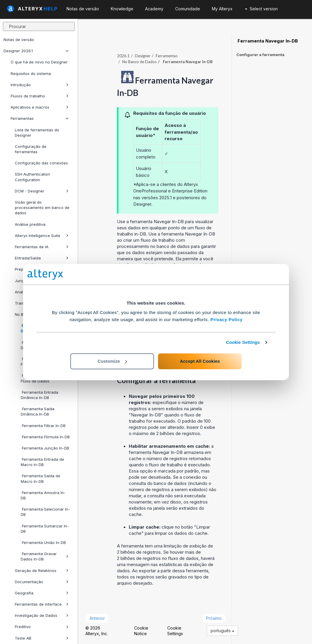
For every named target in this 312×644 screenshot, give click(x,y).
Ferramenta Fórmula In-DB (45, 437)
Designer (143, 56)
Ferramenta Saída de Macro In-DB (40, 478)
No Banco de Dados (139, 62)
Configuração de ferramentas (31, 149)
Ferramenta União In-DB (43, 542)
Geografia (42, 593)
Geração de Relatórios (42, 571)
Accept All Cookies (200, 361)
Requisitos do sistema (31, 73)
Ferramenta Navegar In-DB (267, 41)
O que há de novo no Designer (39, 62)
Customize (112, 361)
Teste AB (42, 638)
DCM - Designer (42, 191)
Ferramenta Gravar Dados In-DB (45, 556)
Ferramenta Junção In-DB (45, 448)
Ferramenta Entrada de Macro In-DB (42, 462)
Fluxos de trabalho (40, 96)
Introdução (40, 85)
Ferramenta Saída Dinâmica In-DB (38, 411)
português (222, 631)
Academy (154, 9)
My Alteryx (222, 9)
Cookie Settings (243, 342)
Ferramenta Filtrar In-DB (43, 426)
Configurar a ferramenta (260, 55)
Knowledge (122, 9)
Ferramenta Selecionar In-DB (45, 512)
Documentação (42, 582)
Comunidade (188, 9)
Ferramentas (40, 118)
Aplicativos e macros (40, 107)
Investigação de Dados (42, 615)
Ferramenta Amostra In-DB (43, 495)
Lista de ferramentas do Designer (37, 133)
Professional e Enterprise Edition (174, 191)
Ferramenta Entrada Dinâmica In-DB (39, 395)
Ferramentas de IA (42, 247)
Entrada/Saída (42, 258)
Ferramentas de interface (42, 604)
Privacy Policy (226, 319)
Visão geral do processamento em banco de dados (42, 207)
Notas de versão (19, 40)
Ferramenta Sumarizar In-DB (45, 529)
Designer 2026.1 (36, 51)
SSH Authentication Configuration (32, 177)
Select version (261, 9)
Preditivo (42, 627)
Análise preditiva (30, 224)
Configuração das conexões (41, 163)
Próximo (214, 618)
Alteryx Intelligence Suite (42, 236)
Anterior (97, 618)
